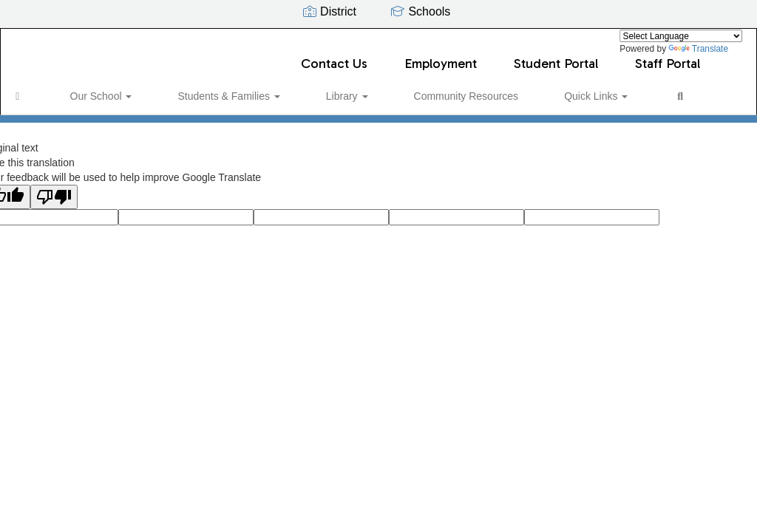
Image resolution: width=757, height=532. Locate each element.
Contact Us (334, 56)
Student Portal (556, 56)
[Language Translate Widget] (681, 36)
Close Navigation (629, 95)
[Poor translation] (54, 201)
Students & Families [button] (204, 89)
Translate (698, 49)
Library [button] (299, 89)
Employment (441, 56)
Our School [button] (101, 89)
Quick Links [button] (500, 89)
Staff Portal (668, 56)
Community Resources (395, 89)
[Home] (41, 89)
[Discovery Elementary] (379, 38)
